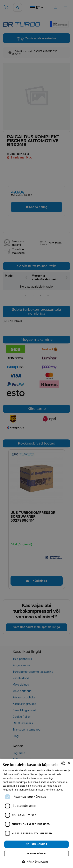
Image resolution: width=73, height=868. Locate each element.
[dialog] (36, 813)
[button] (36, 862)
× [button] (69, 763)
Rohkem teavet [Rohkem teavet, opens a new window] (54, 790)
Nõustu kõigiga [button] (36, 844)
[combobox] (63, 763)
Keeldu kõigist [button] (36, 853)
